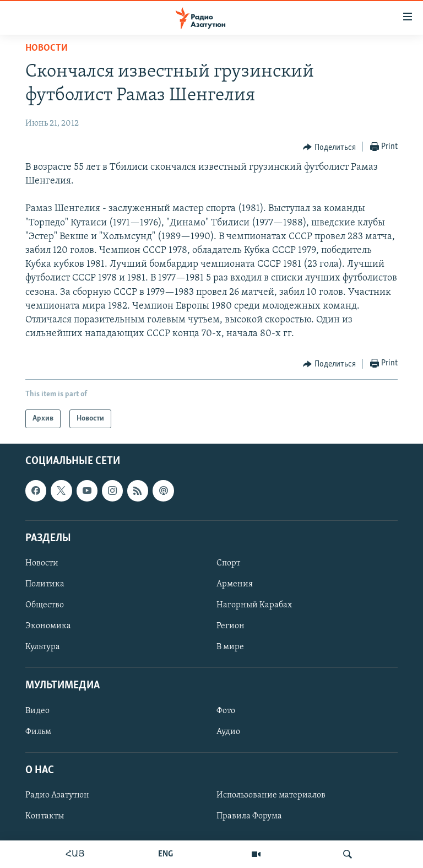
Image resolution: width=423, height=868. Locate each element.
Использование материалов (271, 795)
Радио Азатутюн (57, 795)
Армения (235, 584)
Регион (231, 627)
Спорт (228, 563)
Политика (45, 584)
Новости (47, 48)
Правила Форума (249, 816)
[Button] (329, 147)
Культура (43, 648)
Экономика (48, 627)
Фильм (38, 732)
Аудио (228, 732)
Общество (45, 605)
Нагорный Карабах (254, 605)
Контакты (45, 816)
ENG (166, 854)
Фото (226, 711)
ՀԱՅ (75, 854)
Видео (37, 711)
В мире (230, 648)
